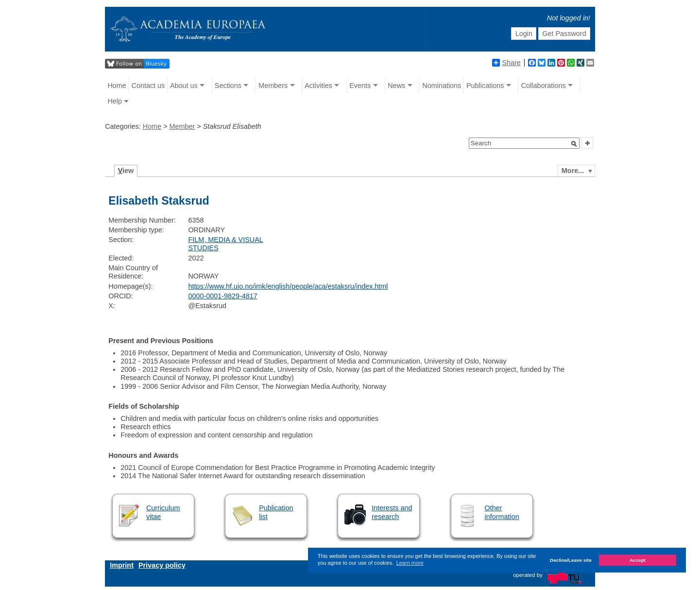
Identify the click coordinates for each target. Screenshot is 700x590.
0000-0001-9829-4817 (222, 296)
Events (360, 86)
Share (506, 63)
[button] (574, 144)
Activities (318, 86)
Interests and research (392, 512)
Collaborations (544, 86)
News (396, 86)
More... (573, 171)
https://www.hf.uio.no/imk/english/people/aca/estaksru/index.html (288, 286)
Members (273, 86)
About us (184, 86)
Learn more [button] (410, 563)
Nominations (442, 86)
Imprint (122, 565)
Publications (485, 86)
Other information (502, 512)
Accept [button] (638, 560)
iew (126, 171)
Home (117, 86)
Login (524, 34)
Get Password (564, 34)
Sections (228, 86)
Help (115, 101)
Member (182, 126)
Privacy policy (162, 565)
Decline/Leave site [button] (571, 560)
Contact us (148, 86)
